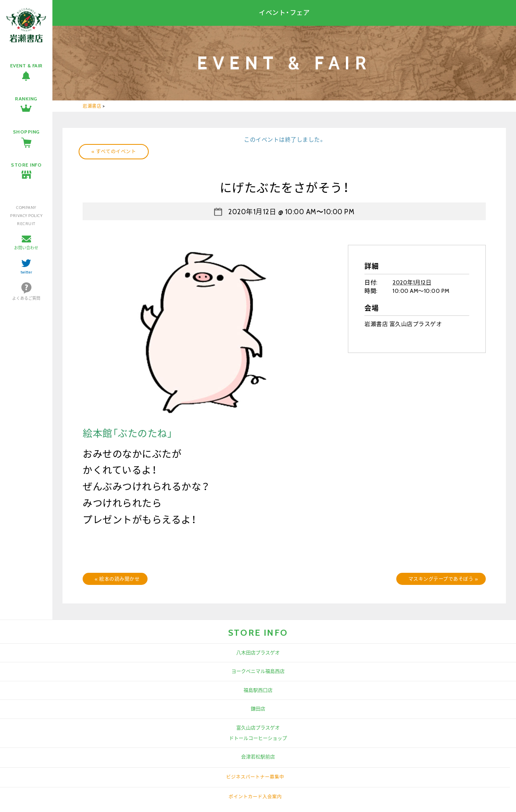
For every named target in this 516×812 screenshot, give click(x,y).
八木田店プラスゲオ (258, 653)
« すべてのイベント (114, 151)
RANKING (26, 99)
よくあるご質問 (26, 298)
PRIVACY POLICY (26, 216)
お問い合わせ (26, 248)
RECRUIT (26, 224)
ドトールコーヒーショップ (258, 738)
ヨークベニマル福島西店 (258, 671)
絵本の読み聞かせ (117, 579)
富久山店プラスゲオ (258, 728)
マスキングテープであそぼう (443, 579)
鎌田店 (258, 709)
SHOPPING (26, 132)
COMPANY (26, 208)
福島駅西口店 (258, 690)
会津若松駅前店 (258, 757)
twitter (26, 272)
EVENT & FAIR (26, 66)
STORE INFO (26, 165)
